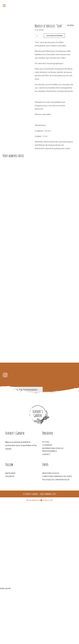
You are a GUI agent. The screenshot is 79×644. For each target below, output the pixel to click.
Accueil (46, 491)
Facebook (10, 525)
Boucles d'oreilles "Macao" (31, 202)
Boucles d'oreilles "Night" (31, 263)
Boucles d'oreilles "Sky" (30, 386)
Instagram (10, 522)
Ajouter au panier (54, 36)
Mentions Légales (51, 522)
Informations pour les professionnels (53, 499)
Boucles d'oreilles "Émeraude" (32, 325)
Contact (46, 503)
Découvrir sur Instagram (23, 439)
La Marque (47, 494)
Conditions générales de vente (57, 525)
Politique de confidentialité (56, 529)
